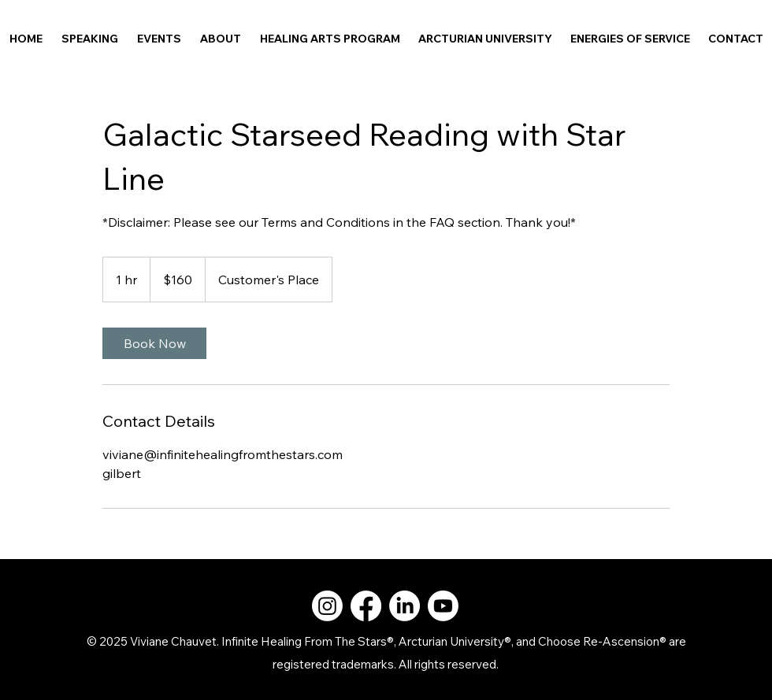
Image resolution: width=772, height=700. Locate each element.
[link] (154, 343)
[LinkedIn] (405, 606)
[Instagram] (327, 606)
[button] (221, 39)
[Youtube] (443, 606)
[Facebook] (366, 606)
